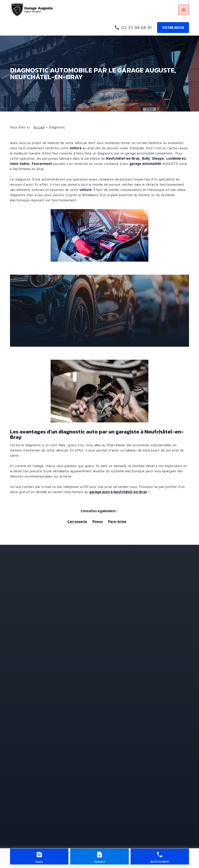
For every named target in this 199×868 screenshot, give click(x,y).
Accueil (39, 127)
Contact (100, 862)
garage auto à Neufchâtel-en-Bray (118, 492)
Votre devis (173, 28)
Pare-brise (117, 521)
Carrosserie (77, 521)
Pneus (98, 521)
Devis (39, 862)
